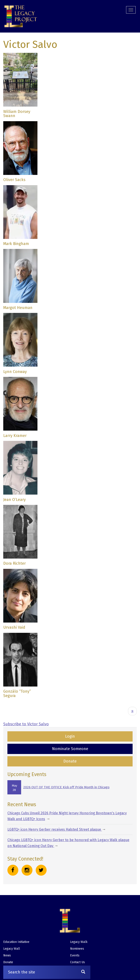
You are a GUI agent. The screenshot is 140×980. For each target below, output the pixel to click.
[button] (21, 16)
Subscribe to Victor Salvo (26, 724)
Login (70, 736)
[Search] (83, 972)
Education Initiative (16, 942)
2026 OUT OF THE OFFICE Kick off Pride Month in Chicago (66, 787)
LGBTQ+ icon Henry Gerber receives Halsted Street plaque (55, 829)
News (7, 955)
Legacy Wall (12, 949)
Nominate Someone (70, 749)
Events (75, 955)
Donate (70, 761)
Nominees (77, 949)
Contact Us (78, 962)
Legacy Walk (79, 942)
